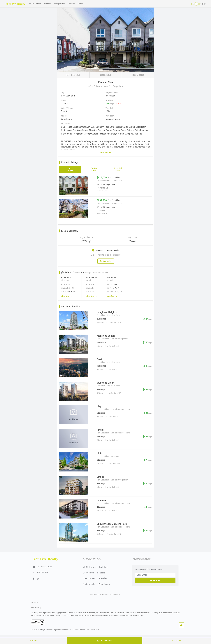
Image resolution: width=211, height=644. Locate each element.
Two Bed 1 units (94, 169)
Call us (177, 641)
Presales (71, 4)
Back (34, 641)
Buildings (47, 4)
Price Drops (104, 584)
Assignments (60, 4)
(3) (73, 75)
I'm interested (105, 641)
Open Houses (89, 578)
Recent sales (138, 75)
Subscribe (155, 581)
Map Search (88, 573)
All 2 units (70, 169)
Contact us (106, 261)
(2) (105, 75)
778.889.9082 (43, 572)
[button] (181, 625)
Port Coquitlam (116, 86)
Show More (105, 153)
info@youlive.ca (45, 567)
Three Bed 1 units (118, 169)
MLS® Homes (35, 4)
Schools (81, 4)
